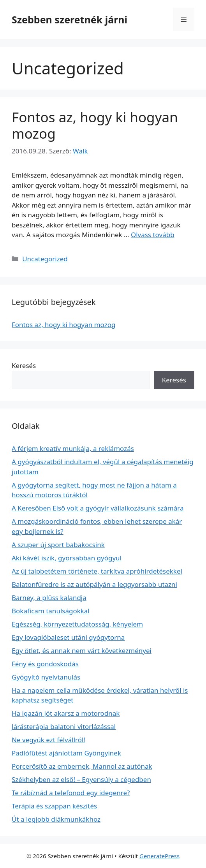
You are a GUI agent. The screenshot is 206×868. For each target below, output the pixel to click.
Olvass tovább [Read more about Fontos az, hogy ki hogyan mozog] (153, 235)
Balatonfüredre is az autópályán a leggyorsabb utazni (94, 584)
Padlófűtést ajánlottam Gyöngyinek (66, 753)
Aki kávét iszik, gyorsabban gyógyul (67, 558)
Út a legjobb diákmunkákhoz (56, 819)
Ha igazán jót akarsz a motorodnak (66, 713)
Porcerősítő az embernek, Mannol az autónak (82, 766)
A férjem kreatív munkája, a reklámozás (73, 448)
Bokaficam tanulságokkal (51, 611)
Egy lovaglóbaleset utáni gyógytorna (68, 637)
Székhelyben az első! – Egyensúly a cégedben (81, 779)
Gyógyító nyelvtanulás (46, 677)
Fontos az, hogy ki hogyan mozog (95, 125)
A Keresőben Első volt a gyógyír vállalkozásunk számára (98, 508)
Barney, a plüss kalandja (49, 598)
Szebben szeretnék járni (70, 19)
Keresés (24, 365)
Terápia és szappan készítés (54, 806)
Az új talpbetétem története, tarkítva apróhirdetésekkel (97, 571)
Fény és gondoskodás (45, 664)
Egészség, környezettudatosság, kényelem (77, 624)
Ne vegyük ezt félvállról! (48, 740)
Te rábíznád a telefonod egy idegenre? (71, 793)
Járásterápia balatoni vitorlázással (64, 726)
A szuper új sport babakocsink (58, 545)
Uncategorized (45, 259)
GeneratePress (159, 856)
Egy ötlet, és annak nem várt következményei (82, 651)
